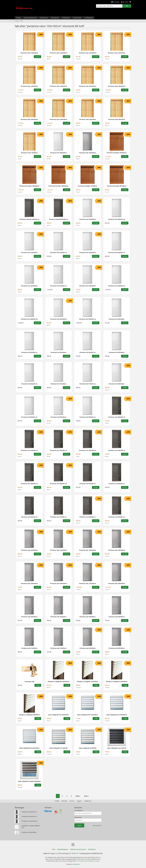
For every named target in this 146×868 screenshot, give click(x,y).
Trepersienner (44, 18)
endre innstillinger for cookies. (92, 861)
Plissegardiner (55, 18)
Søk (127, 6)
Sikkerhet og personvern (78, 849)
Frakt (54, 849)
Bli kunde (64, 801)
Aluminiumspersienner (30, 18)
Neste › (78, 796)
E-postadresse (79, 811)
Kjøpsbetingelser (63, 849)
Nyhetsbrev (92, 849)
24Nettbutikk (76, 864)
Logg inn (79, 801)
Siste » (86, 796)
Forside (18, 18)
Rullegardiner (66, 18)
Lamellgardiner (89, 18)
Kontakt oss (88, 801)
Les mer (79, 861)
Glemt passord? (97, 826)
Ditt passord (78, 817)
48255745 (75, 853)
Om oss (72, 801)
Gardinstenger (77, 18)
